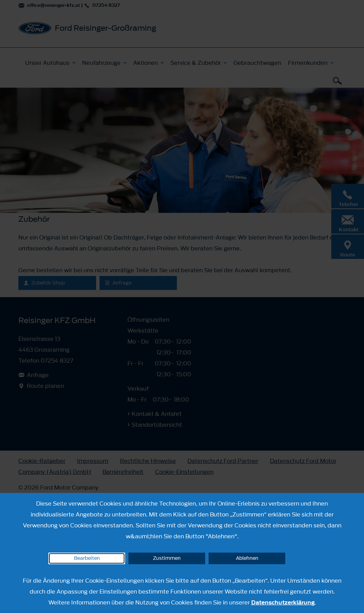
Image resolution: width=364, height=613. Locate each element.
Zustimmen (167, 558)
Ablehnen (247, 558)
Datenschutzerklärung (283, 602)
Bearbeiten (87, 558)
